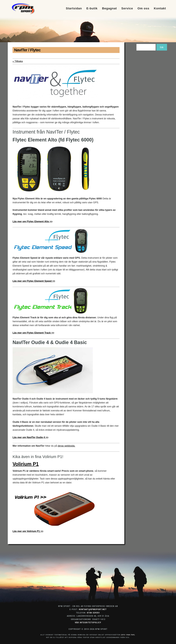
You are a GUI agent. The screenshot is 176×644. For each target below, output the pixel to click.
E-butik (92, 9)
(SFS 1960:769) (128, 635)
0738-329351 (93, 613)
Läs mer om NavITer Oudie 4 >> (30, 437)
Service (127, 9)
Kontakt (160, 9)
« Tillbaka (18, 61)
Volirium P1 (26, 464)
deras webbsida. (67, 446)
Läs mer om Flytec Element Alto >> (32, 222)
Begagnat (109, 9)
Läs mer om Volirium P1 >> (28, 531)
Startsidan (74, 9)
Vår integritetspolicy (88, 623)
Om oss (143, 9)
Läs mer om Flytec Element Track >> (33, 333)
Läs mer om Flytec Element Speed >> (34, 281)
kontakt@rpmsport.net (93, 609)
